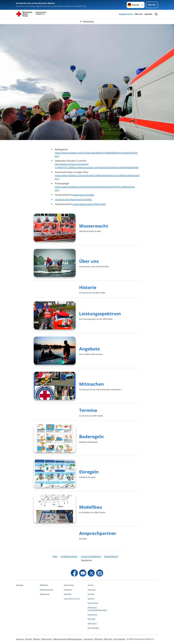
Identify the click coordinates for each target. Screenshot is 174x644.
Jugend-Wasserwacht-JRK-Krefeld (89, 204)
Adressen (92, 590)
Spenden (148, 14)
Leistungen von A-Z (72, 599)
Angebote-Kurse (126, 14)
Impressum (92, 615)
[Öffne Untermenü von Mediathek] (87, 21)
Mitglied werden (47, 590)
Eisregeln (89, 472)
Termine (88, 410)
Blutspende (45, 594)
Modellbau (91, 507)
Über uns (89, 261)
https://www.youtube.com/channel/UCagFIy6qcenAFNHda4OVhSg (105, 167)
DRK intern (92, 623)
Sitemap (91, 599)
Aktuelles (68, 594)
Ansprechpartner (98, 533)
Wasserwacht (94, 226)
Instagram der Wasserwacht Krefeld (73, 199)
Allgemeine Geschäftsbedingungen (97, 609)
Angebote (89, 349)
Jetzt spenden (93, 628)
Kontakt (91, 594)
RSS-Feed (91, 619)
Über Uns (139, 14)
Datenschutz (93, 603)
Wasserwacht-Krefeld (83, 195)
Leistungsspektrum (100, 314)
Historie (88, 287)
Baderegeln (91, 436)
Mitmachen (91, 384)
